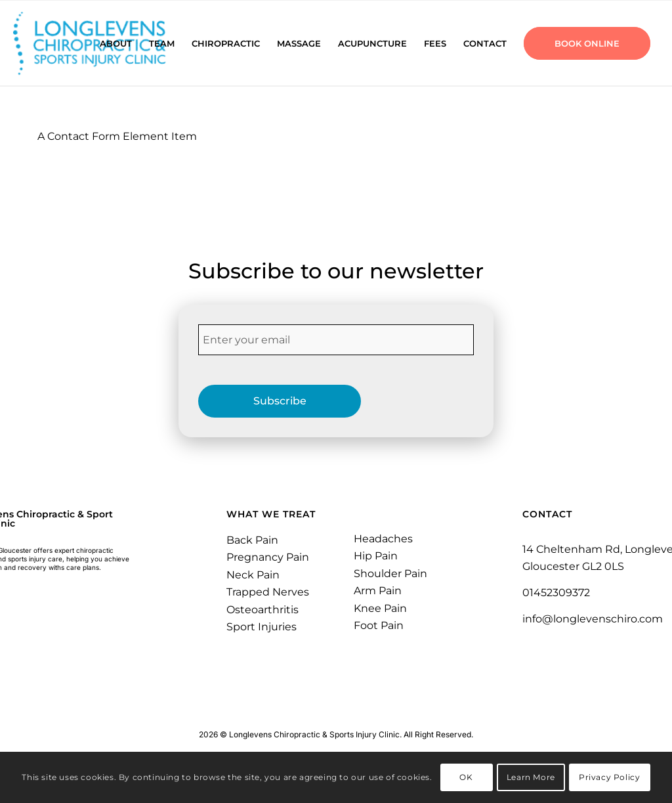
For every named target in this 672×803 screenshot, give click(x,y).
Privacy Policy (609, 777)
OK (466, 777)
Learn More (531, 777)
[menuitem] (116, 43)
